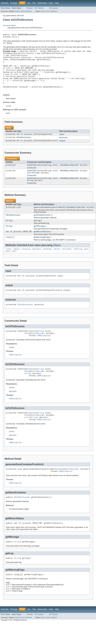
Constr (22, 11)
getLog (37, 229)
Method (29, 11)
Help (57, 3)
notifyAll (67, 259)
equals (17, 259)
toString (78, 259)
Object (16, 38)
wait (86, 259)
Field (17, 11)
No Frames (39, 8)
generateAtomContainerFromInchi (50, 215)
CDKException (44, 348)
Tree (34, 3)
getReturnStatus (42, 241)
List (29, 180)
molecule (63, 143)
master (9, 111)
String (48, 171)
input (62, 140)
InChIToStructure (35, 171)
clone (9, 259)
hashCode (47, 259)
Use (29, 3)
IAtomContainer (24, 143)
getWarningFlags (42, 246)
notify (57, 259)
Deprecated (42, 3)
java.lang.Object (9, 25)
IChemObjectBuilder (69, 171)
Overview (5, 3)
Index (51, 3)
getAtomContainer (42, 223)
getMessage (39, 235)
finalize (26, 259)
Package (14, 3)
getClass (37, 259)
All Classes (54, 8)
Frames (30, 8)
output (62, 147)
